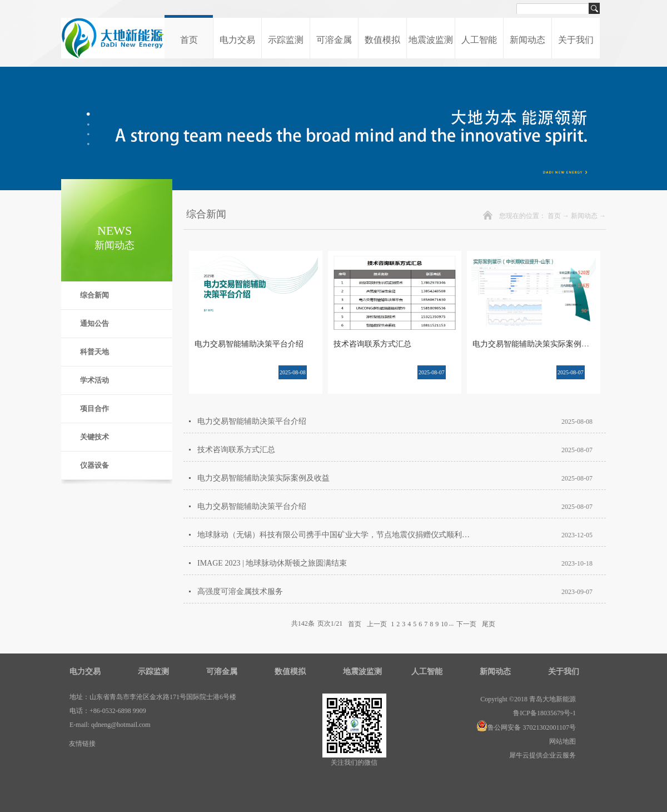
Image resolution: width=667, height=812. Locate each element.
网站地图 (561, 741)
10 (444, 624)
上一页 (377, 623)
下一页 (466, 623)
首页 (189, 40)
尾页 (489, 623)
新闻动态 (584, 216)
